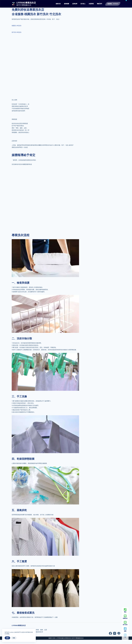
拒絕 (14, 638)
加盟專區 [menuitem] (91, 4)
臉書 (125, 631)
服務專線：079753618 (113, 4)
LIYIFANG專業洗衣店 (26, 3)
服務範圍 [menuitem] (67, 4)
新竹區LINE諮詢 (16, 32)
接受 (7, 638)
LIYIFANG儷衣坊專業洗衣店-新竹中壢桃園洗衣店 (70, 638)
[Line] (119, 633)
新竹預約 (125, 625)
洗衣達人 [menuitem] (83, 4)
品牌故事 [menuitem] (75, 4)
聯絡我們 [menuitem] (100, 4)
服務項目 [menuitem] (58, 4)
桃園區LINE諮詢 (16, 26)
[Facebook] (110, 633)
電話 (125, 612)
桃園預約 (125, 618)
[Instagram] (115, 633)
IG (125, 637)
